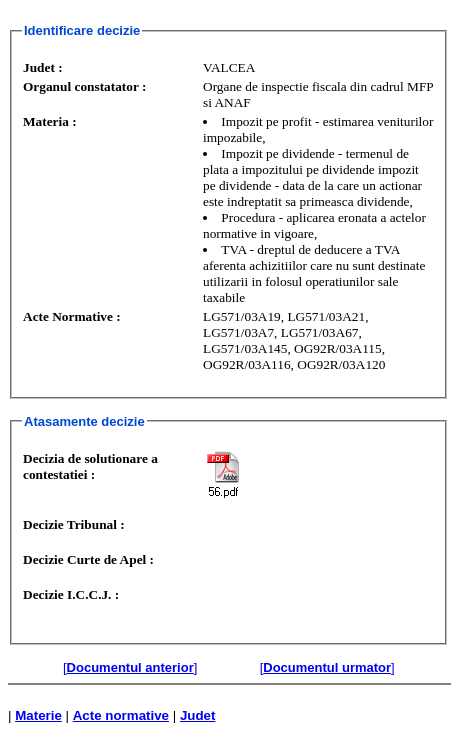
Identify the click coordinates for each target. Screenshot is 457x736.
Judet (198, 715)
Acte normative (121, 715)
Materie (38, 715)
